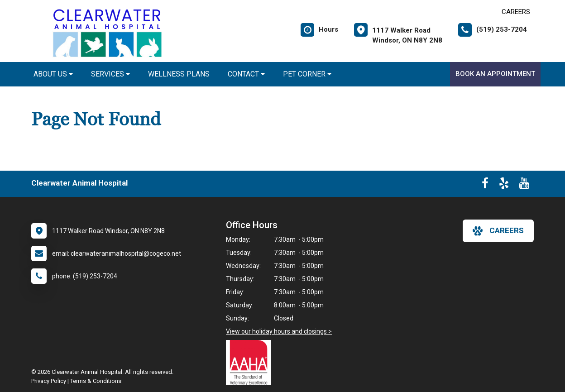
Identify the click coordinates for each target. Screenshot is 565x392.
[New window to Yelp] (504, 185)
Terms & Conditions (96, 381)
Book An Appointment (495, 74)
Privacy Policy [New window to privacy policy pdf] (49, 381)
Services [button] (110, 74)
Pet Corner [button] (307, 74)
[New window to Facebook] (485, 185)
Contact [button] (246, 74)
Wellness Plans (179, 74)
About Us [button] (53, 74)
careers (498, 231)
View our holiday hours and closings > (279, 331)
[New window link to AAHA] (251, 363)
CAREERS (516, 12)
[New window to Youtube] (524, 185)
